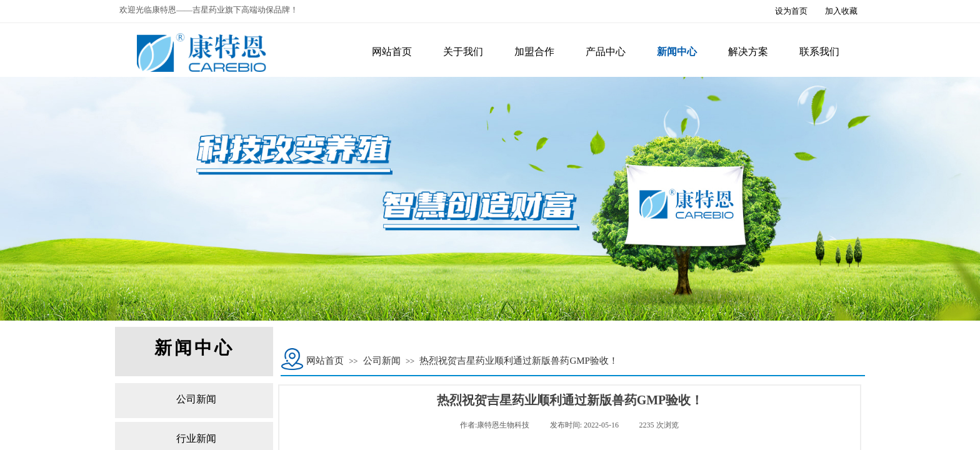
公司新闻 (382, 361)
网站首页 (325, 361)
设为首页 (791, 11)
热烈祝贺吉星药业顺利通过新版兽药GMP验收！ (519, 361)
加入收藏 (841, 11)
